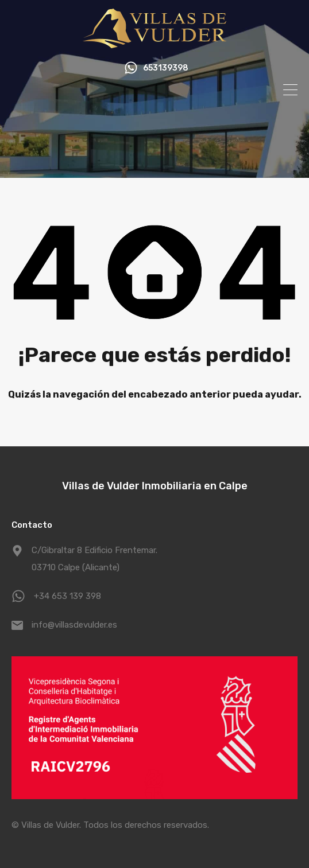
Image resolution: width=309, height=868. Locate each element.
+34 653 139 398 (67, 596)
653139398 (166, 68)
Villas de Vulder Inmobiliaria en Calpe (155, 486)
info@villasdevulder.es (74, 625)
